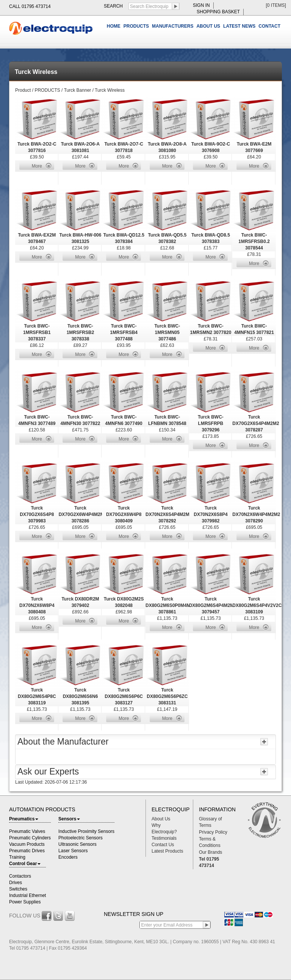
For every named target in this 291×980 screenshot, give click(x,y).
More (37, 166)
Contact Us (163, 845)
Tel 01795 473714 (209, 862)
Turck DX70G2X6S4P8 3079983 (37, 514)
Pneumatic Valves (27, 831)
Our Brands (210, 852)
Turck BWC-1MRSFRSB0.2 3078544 (254, 241)
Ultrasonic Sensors (77, 844)
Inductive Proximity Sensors (86, 831)
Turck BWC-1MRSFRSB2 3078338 (81, 332)
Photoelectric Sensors (81, 838)
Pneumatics (24, 819)
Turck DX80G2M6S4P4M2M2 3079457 (213, 605)
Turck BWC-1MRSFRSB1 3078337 (37, 332)
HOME (114, 26)
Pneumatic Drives (27, 851)
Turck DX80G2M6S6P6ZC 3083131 (167, 696)
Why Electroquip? (164, 829)
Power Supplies (25, 902)
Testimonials (164, 838)
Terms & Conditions (210, 842)
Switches (18, 889)
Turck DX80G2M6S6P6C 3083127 (124, 696)
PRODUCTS (136, 26)
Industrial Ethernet (27, 895)
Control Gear (25, 864)
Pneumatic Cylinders (30, 838)
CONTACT (269, 26)
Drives (16, 883)
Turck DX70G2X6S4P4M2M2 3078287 (256, 423)
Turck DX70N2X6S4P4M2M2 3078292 (169, 514)
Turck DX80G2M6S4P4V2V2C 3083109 (257, 605)
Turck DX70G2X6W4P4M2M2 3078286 (83, 514)
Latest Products (167, 851)
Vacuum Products (27, 844)
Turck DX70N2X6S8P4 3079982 (210, 514)
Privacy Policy (213, 832)
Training (17, 857)
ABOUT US (208, 26)
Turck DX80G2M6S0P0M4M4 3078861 (169, 605)
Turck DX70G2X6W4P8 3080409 (124, 514)
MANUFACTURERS (173, 26)
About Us (161, 819)
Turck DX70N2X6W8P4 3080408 (37, 605)
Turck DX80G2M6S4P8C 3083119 (37, 696)
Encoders (68, 857)
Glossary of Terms (210, 822)
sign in (201, 5)
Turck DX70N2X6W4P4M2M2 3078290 (256, 514)
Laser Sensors (73, 851)
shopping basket (218, 12)
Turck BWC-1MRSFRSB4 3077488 (124, 332)
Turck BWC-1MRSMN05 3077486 (167, 332)
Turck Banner (78, 90)
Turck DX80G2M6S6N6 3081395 (81, 696)
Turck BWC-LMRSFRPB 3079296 (211, 423)
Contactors (20, 876)
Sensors (69, 819)
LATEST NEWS (239, 26)
